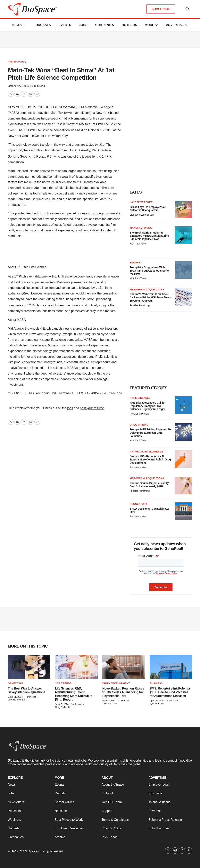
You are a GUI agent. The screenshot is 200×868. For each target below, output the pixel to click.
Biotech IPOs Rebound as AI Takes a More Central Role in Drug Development (150, 459)
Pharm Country (17, 62)
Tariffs (135, 263)
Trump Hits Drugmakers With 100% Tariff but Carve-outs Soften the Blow (150, 271)
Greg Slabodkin (63, 707)
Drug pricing (139, 425)
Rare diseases (140, 398)
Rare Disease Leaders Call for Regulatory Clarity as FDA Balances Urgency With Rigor (148, 406)
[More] (24, 25)
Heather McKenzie (139, 414)
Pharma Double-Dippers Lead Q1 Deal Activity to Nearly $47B (150, 485)
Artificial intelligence (146, 452)
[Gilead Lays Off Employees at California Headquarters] (183, 210)
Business (156, 683)
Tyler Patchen (109, 704)
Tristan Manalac (138, 467)
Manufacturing (141, 228)
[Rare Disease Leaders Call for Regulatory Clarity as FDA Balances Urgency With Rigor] (183, 405)
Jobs (83, 25)
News (17, 25)
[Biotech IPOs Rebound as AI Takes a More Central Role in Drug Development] (183, 459)
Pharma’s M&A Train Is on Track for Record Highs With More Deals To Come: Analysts (150, 297)
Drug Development (116, 683)
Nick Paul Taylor (138, 244)
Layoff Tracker (141, 202)
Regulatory (138, 504)
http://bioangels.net (55, 329)
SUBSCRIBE (161, 9)
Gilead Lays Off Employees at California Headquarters (148, 209)
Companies (104, 25)
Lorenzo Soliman (17, 700)
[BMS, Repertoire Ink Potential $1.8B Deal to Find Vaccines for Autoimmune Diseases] (171, 667)
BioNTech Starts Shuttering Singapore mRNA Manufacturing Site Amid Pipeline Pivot (149, 236)
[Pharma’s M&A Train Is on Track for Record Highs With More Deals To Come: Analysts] (183, 297)
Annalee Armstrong (140, 305)
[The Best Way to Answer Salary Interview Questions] (29, 667)
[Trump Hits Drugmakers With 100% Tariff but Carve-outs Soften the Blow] (183, 270)
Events (65, 25)
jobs (70, 408)
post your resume (92, 408)
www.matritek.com (78, 113)
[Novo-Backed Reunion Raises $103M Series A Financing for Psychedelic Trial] (124, 667)
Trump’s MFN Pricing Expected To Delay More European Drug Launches (150, 433)
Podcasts (42, 25)
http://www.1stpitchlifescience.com (60, 277)
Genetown (15, 683)
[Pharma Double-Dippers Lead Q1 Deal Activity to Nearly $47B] (183, 486)
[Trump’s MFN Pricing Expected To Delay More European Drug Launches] (183, 432)
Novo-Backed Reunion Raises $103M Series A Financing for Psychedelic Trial (123, 692)
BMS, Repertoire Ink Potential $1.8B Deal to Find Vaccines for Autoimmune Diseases (170, 692)
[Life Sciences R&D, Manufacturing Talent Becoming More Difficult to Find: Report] (76, 667)
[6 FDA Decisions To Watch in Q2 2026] (183, 511)
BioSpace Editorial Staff (142, 215)
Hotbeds (129, 25)
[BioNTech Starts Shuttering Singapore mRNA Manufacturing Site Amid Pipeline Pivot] (183, 235)
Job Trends (63, 683)
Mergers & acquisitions (147, 289)
